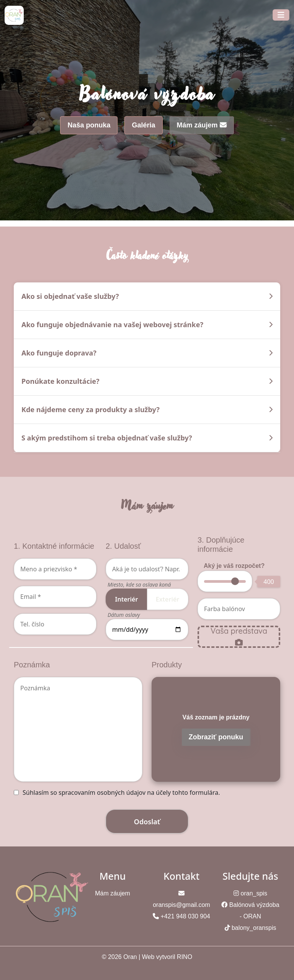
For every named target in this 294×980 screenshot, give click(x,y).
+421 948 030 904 (185, 916)
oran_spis (254, 893)
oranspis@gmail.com (181, 905)
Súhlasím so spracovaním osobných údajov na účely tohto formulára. (121, 792)
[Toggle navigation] (281, 15)
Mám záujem (202, 125)
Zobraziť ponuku (216, 737)
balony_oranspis (254, 928)
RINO (185, 957)
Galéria (143, 125)
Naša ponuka (89, 125)
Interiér (127, 599)
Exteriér (168, 599)
